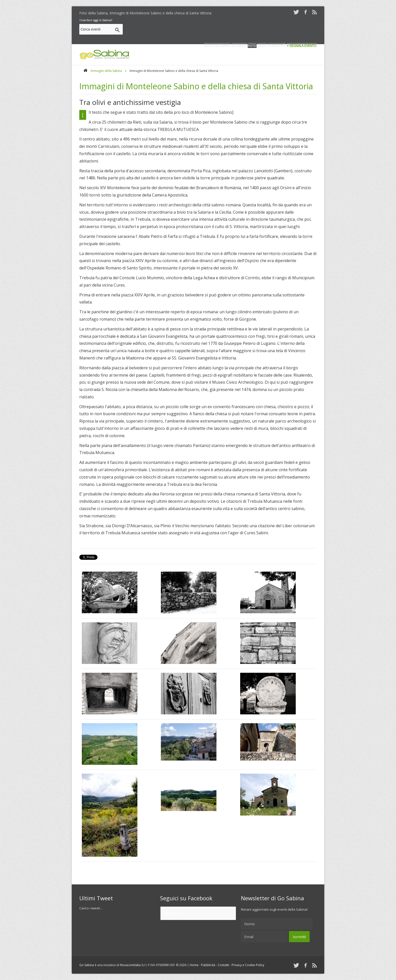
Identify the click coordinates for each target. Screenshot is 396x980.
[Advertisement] (225, 30)
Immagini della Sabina (106, 71)
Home (194, 965)
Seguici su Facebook (186, 898)
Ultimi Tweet (96, 898)
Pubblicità (208, 965)
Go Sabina (173, 913)
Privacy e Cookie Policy (248, 965)
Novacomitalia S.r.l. (134, 965)
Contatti (223, 965)
